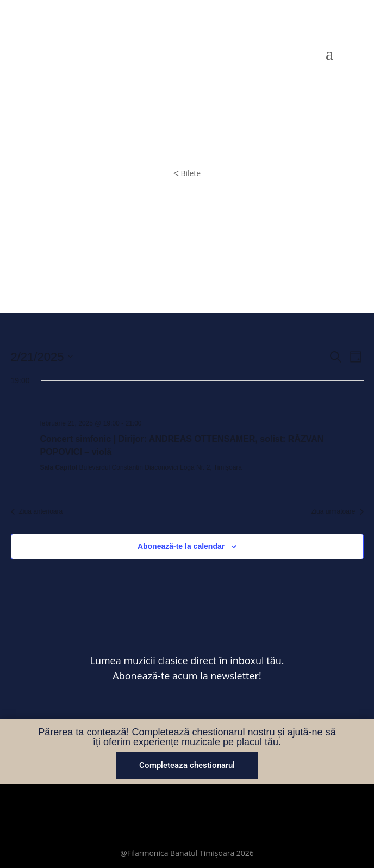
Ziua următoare (337, 511)
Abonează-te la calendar (181, 546)
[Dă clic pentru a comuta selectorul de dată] (42, 357)
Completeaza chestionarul (187, 765)
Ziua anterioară (37, 511)
